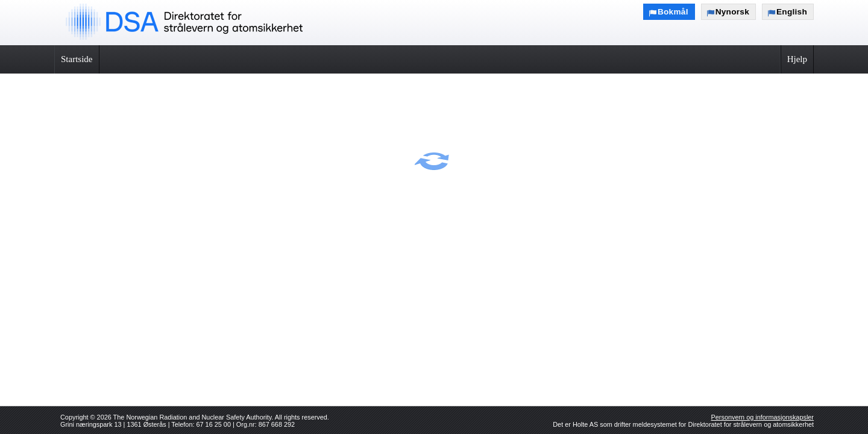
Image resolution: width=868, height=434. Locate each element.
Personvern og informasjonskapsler (763, 417)
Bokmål (673, 12)
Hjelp (797, 59)
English (792, 12)
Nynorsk (732, 12)
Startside (77, 59)
